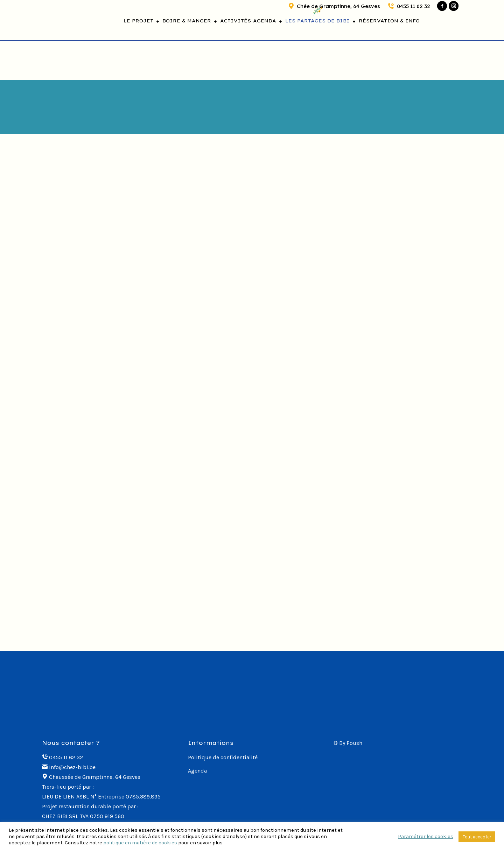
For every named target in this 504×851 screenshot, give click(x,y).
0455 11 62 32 (409, 6)
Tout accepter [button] (477, 837)
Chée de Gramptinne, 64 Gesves (334, 6)
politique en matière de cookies (140, 843)
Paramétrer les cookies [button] (426, 836)
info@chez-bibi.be (72, 767)
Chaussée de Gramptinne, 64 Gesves (95, 777)
